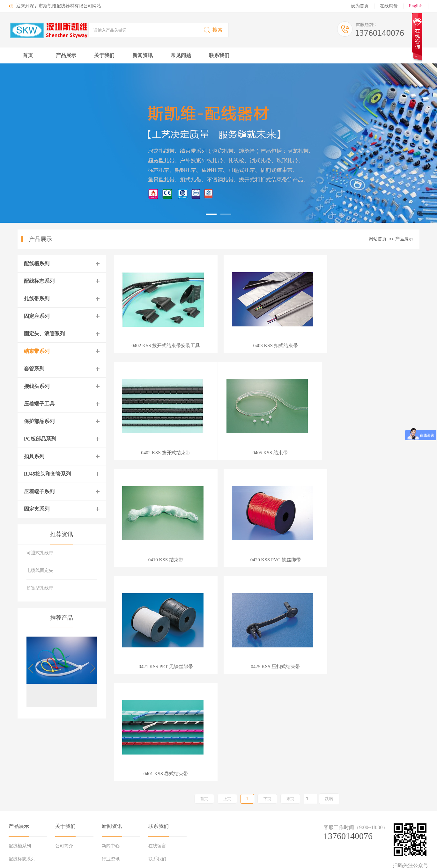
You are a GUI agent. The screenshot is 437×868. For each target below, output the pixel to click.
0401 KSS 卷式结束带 (371, 560)
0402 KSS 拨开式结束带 (370, 346)
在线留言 (157, 760)
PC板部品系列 (40, 439)
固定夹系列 (37, 509)
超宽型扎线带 (40, 588)
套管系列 (34, 369)
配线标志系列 (39, 281)
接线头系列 (37, 386)
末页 (290, 585)
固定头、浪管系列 (44, 334)
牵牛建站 (371, 831)
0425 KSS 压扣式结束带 (267, 560)
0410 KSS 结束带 (267, 453)
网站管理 (412, 831)
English (416, 6)
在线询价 (389, 6)
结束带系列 (37, 351)
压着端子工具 (39, 404)
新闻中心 (111, 760)
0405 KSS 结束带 (163, 453)
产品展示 (66, 55)
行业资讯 (111, 773)
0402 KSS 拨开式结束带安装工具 (163, 346)
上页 (227, 585)
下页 (267, 585)
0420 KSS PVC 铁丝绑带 (371, 453)
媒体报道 (111, 800)
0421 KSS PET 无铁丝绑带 (163, 560)
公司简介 (64, 760)
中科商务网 (391, 831)
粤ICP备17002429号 (80, 859)
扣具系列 (34, 456)
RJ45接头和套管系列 (48, 474)
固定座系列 (37, 316)
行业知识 (111, 787)
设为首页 (360, 6)
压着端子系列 (39, 491)
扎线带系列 (37, 299)
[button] (91, 668)
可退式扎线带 (40, 553)
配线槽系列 (37, 263)
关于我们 (104, 55)
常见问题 (181, 55)
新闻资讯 (143, 55)
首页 (28, 55)
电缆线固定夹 (40, 570)
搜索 (213, 30)
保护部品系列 (39, 421)
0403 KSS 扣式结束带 (267, 346)
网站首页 (378, 239)
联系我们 (219, 55)
